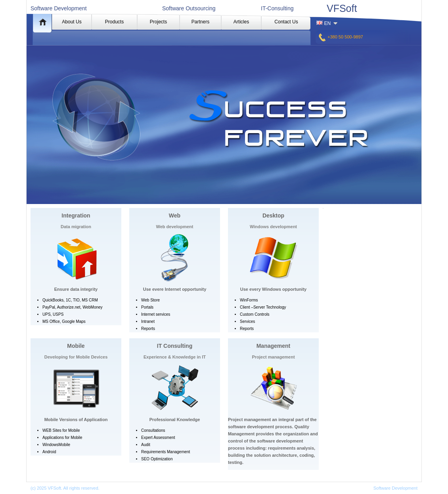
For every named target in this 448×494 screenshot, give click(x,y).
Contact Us (286, 22)
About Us (72, 22)
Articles (241, 22)
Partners (200, 22)
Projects (158, 22)
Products (114, 22)
